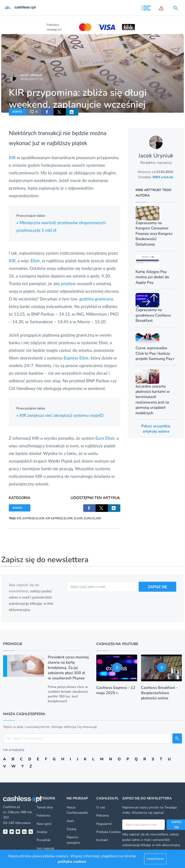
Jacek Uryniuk (31, 75)
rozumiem (155, 859)
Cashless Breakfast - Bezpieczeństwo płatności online (159, 693)
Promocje (13, 644)
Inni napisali (45, 848)
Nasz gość (44, 824)
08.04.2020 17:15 (32, 79)
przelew (68, 283)
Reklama (103, 815)
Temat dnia (45, 807)
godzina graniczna (96, 299)
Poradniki (44, 840)
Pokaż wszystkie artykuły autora (156, 429)
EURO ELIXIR (92, 518)
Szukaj (71, 829)
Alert (70, 821)
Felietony (43, 815)
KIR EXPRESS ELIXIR (59, 518)
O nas (101, 807)
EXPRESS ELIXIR (33, 518)
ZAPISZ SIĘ (158, 587)
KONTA (17, 112)
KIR (12, 157)
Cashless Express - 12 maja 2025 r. (116, 690)
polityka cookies (72, 862)
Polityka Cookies (109, 832)
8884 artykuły (163, 177)
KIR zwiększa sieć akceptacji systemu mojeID (60, 415)
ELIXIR (78, 518)
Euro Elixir (105, 438)
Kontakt (102, 840)
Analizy (42, 832)
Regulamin (104, 824)
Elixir (35, 261)
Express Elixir (76, 358)
